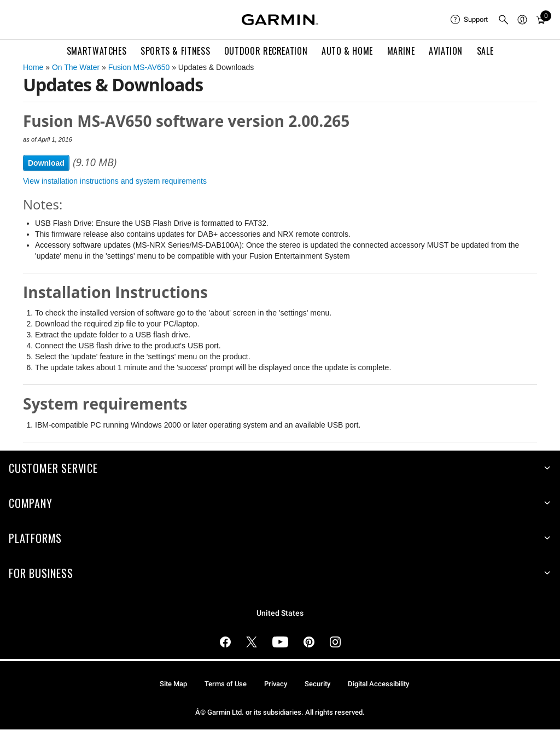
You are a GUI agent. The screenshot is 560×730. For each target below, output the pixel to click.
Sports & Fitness (175, 51)
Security (317, 684)
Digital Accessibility (378, 684)
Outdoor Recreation (266, 51)
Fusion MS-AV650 (139, 67)
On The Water (76, 67)
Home (33, 67)
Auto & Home (347, 51)
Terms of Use (226, 684)
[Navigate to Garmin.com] (280, 20)
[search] (504, 20)
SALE (485, 51)
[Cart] (541, 20)
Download (46, 163)
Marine (401, 51)
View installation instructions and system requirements (115, 181)
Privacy (276, 684)
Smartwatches (97, 51)
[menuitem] (470, 20)
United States (280, 613)
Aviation (446, 51)
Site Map (173, 684)
